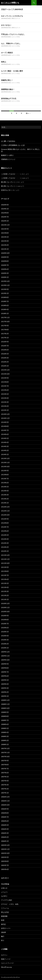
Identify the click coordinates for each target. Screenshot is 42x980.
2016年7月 (5, 346)
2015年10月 (5, 374)
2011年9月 (5, 567)
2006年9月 (5, 809)
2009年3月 (5, 688)
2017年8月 (5, 330)
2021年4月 (5, 241)
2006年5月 (5, 825)
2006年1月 (5, 841)
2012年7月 (5, 527)
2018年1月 (5, 313)
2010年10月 (5, 612)
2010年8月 (5, 620)
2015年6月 (5, 390)
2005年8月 (5, 861)
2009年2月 (5, 692)
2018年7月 (5, 301)
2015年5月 (5, 394)
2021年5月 (5, 237)
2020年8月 (5, 261)
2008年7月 (5, 720)
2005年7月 (5, 865)
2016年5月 (5, 354)
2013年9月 (5, 471)
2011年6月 (5, 579)
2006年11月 (5, 801)
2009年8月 (5, 668)
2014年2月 (5, 450)
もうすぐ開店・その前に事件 (12, 71)
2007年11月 (5, 752)
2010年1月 (5, 648)
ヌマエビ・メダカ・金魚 (10, 904)
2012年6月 (5, 531)
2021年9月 (5, 229)
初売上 (4, 62)
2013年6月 (5, 483)
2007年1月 (5, 793)
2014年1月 (5, 454)
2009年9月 (5, 664)
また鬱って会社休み (8, 141)
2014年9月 (5, 422)
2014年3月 (5, 446)
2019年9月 (5, 289)
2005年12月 (5, 845)
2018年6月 (5, 305)
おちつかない (6, 25)
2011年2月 (5, 595)
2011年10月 (5, 563)
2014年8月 (5, 426)
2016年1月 (5, 366)
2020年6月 (5, 269)
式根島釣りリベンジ (8, 159)
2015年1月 (5, 410)
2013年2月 (5, 499)
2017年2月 (5, 334)
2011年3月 (5, 591)
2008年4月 (5, 732)
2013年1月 (5, 503)
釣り (3, 940)
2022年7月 (5, 217)
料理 (3, 920)
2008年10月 (5, 708)
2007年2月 (5, 789)
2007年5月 (5, 777)
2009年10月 (5, 660)
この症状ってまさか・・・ (11, 174)
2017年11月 (5, 317)
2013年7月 (5, 479)
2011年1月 (5, 599)
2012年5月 (5, 535)
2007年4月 (5, 781)
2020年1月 (5, 277)
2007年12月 (5, 748)
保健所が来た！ (7, 80)
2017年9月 (5, 326)
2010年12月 (5, 603)
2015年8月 (5, 382)
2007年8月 (5, 765)
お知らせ (4, 888)
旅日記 (3, 924)
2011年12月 (5, 555)
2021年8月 (5, 233)
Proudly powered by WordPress (10, 977)
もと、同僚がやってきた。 (11, 43)
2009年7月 (5, 672)
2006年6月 (5, 821)
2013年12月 (5, 458)
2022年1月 (5, 221)
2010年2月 (5, 644)
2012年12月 (5, 507)
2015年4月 (5, 398)
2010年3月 (5, 640)
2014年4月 (5, 442)
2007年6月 (5, 773)
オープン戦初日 (7, 53)
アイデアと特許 (7, 900)
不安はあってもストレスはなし (13, 34)
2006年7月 (5, 817)
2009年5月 (5, 680)
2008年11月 (5, 704)
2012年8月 (5, 523)
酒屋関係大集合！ (8, 89)
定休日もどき (6, 190)
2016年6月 (5, 350)
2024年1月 (5, 209)
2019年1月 (5, 293)
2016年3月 (5, 358)
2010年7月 (5, 624)
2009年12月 (5, 652)
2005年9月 (5, 857)
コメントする (16, 37)
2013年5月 (5, 487)
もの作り (4, 896)
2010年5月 (5, 632)
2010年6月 (5, 628)
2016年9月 (5, 342)
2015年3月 (5, 402)
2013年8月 (5, 475)
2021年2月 (5, 245)
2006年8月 (5, 813)
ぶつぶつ (4, 892)
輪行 (3, 936)
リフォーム (5, 908)
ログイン (4, 955)
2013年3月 (5, 495)
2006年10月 (5, 805)
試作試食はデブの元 (9, 98)
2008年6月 (5, 724)
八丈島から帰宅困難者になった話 (13, 145)
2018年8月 (5, 297)
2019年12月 (5, 281)
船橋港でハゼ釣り (7, 155)
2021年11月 (5, 225)
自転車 (3, 932)
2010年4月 (5, 636)
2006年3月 (5, 833)
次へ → (28, 113)
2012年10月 (5, 515)
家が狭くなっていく (8, 182)
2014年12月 (5, 414)
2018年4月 (5, 309)
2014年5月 (5, 438)
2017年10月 (5, 322)
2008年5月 (5, 728)
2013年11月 (5, 462)
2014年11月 (5, 418)
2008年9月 (5, 712)
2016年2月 (5, 362)
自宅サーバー (6, 928)
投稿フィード (6, 959)
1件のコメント (16, 28)
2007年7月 (5, 769)
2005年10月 (5, 853)
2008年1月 (5, 744)
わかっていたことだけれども (12, 16)
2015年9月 (5, 378)
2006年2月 (5, 837)
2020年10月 (5, 253)
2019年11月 (5, 285)
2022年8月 (5, 213)
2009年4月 (5, 684)
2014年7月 (5, 430)
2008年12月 (5, 700)
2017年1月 (5, 338)
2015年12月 (5, 370)
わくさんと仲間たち (10, 3)
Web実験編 (5, 884)
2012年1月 (5, 551)
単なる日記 (5, 912)
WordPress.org (6, 967)
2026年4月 (5, 205)
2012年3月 (5, 543)
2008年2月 (5, 740)
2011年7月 (5, 575)
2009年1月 (5, 696)
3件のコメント (16, 18)
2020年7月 (5, 265)
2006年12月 (5, 797)
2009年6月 (5, 676)
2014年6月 (5, 434)
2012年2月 (5, 547)
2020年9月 (5, 257)
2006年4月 (5, 829)
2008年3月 (5, 736)
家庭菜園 (4, 916)
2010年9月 (5, 616)
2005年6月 (5, 869)
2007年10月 (5, 757)
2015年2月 (5, 406)
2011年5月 (5, 583)
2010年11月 (5, 607)
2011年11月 (5, 559)
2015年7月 (5, 386)
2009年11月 (5, 656)
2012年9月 (5, 519)
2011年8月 (5, 571)
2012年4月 (5, 539)
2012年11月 (5, 511)
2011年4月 (5, 587)
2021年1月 (5, 249)
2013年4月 (5, 491)
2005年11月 (5, 849)
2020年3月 (5, 273)
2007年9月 (5, 761)
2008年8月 (5, 716)
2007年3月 (5, 785)
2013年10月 (5, 467)
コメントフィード (7, 963)
